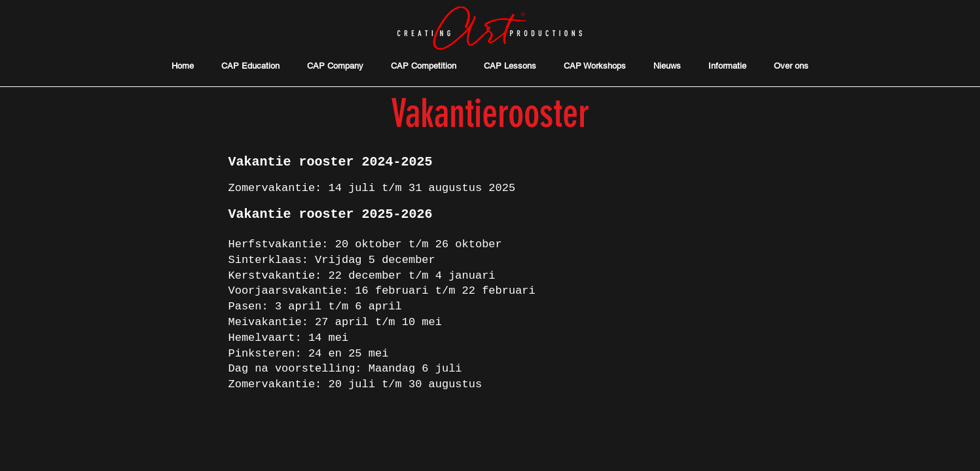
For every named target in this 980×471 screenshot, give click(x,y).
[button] (727, 66)
